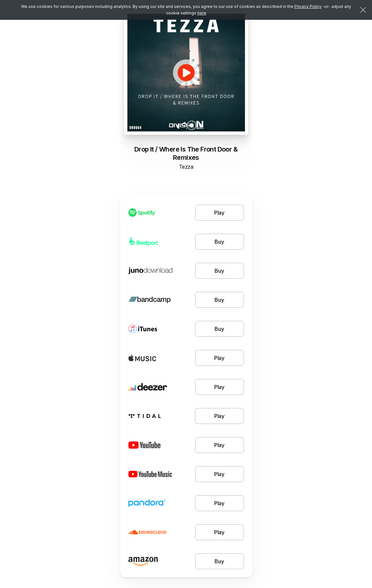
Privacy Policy (308, 6)
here (202, 13)
